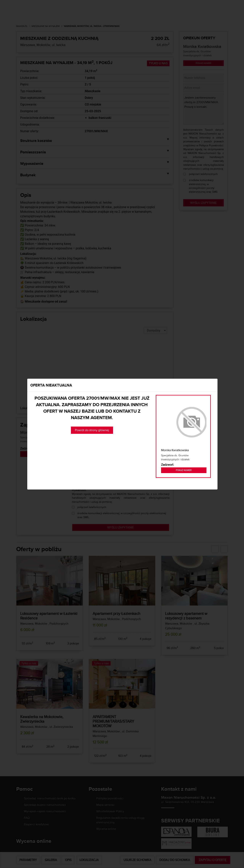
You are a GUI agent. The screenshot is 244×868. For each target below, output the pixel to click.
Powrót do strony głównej (92, 430)
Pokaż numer (184, 470)
